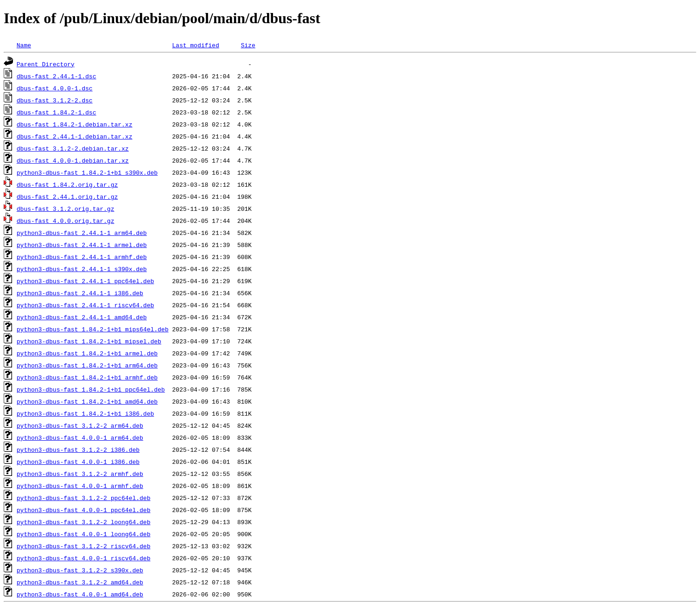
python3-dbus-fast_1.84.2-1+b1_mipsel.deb (89, 341)
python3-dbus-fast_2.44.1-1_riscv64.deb (85, 305)
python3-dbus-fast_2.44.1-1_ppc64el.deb (85, 281)
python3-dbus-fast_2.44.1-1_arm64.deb (82, 233)
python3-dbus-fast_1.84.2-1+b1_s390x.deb (87, 172)
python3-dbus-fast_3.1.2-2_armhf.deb (80, 474)
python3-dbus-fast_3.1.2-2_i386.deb (78, 450)
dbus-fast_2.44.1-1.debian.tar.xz (75, 136)
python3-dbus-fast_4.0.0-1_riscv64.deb (84, 558)
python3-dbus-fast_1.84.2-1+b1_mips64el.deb (93, 329)
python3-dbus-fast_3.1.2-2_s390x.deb (80, 570)
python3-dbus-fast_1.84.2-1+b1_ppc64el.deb (91, 389)
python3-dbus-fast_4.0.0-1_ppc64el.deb (84, 510)
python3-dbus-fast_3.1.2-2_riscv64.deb (84, 546)
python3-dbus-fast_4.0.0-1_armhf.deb (80, 486)
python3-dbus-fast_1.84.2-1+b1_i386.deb (85, 413)
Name (24, 45)
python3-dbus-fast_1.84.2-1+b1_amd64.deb (87, 401)
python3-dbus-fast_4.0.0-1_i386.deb (78, 462)
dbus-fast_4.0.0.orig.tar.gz (66, 221)
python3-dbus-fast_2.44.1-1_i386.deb (80, 293)
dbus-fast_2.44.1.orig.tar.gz (67, 196)
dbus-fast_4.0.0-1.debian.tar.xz (73, 160)
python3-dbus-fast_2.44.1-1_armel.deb (82, 245)
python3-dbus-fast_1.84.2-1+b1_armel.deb (87, 353)
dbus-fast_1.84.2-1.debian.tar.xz (75, 124)
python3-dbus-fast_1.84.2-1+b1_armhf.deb (87, 377)
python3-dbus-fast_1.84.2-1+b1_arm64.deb (87, 365)
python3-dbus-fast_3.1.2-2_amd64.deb (80, 582)
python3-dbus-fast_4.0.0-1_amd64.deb (80, 594)
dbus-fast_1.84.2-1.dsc (57, 112)
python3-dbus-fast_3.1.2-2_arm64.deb (80, 425)
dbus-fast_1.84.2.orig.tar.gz (67, 184)
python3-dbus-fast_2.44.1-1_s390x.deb (82, 269)
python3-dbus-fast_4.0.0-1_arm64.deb (80, 437)
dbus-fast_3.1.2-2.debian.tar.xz (73, 148)
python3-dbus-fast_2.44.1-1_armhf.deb (82, 257)
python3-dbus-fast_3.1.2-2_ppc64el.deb (84, 498)
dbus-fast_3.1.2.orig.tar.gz (66, 209)
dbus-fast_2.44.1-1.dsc (57, 76)
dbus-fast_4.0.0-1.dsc (55, 88)
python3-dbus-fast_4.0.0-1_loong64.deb (84, 534)
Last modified (195, 45)
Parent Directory (46, 64)
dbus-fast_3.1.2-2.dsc (55, 100)
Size (248, 45)
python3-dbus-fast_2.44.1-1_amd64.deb (82, 317)
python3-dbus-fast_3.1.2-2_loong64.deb (84, 522)
